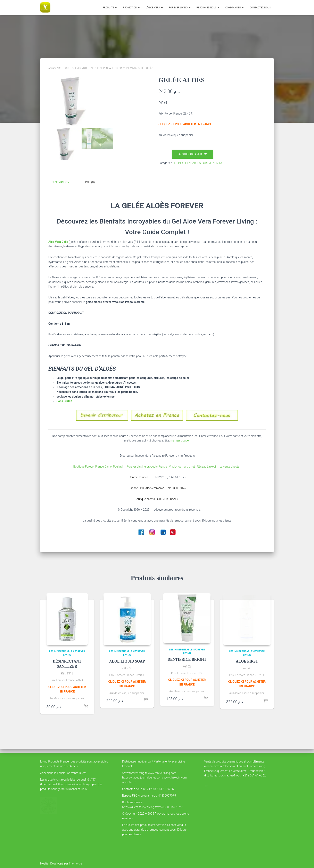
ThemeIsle (75, 863)
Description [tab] (60, 182)
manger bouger (180, 440)
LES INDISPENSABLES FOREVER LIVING (114, 68)
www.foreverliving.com (162, 773)
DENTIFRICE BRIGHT (187, 659)
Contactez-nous (260, 8)
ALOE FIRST (247, 661)
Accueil (52, 68)
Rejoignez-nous (208, 8)
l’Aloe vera (154, 8)
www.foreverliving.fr (135, 773)
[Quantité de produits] (164, 153)
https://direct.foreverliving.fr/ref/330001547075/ (152, 807)
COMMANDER (235, 8)
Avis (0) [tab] (90, 182)
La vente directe (230, 466)
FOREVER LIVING (180, 8)
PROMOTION (131, 8)
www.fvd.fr (129, 782)
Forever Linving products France (146, 466)
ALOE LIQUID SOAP (127, 661)
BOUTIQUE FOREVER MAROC (74, 68)
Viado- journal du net (183, 466)
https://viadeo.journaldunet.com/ (143, 777)
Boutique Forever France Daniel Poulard (99, 466)
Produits (110, 8)
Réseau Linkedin (208, 466)
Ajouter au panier (190, 154)
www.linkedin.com (175, 777)
